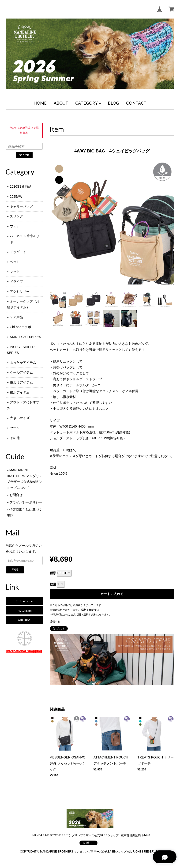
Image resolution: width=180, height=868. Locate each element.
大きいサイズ (20, 418)
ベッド (15, 262)
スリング (16, 216)
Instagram (24, 610)
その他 (15, 438)
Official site (24, 601)
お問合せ (16, 495)
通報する (55, 622)
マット (15, 272)
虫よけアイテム (21, 382)
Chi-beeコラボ (21, 327)
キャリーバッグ (21, 206)
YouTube (24, 620)
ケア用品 (16, 317)
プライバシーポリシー (26, 502)
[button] (88, 103)
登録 (15, 570)
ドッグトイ (18, 252)
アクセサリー (20, 292)
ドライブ (16, 281)
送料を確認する (90, 610)
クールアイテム (21, 372)
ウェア (15, 226)
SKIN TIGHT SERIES (25, 337)
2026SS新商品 (21, 186)
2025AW (16, 197)
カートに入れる (112, 594)
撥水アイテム (20, 392)
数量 (53, 584)
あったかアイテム (23, 363)
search (24, 155)
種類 (53, 573)
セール (15, 428)
